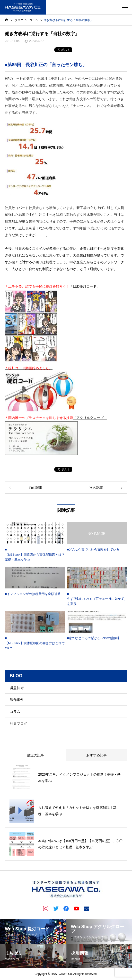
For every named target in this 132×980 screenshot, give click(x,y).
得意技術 (17, 688)
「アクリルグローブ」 (90, 418)
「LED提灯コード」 (85, 286)
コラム (15, 712)
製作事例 (17, 700)
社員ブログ (18, 723)
